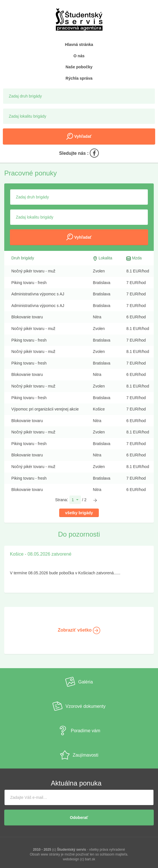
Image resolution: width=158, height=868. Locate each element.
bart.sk (90, 859)
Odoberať (79, 818)
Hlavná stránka (79, 45)
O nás (79, 56)
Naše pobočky (79, 67)
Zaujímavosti (79, 755)
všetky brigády (79, 513)
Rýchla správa (79, 78)
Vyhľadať (79, 136)
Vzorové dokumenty (79, 706)
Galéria (79, 682)
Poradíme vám (79, 731)
